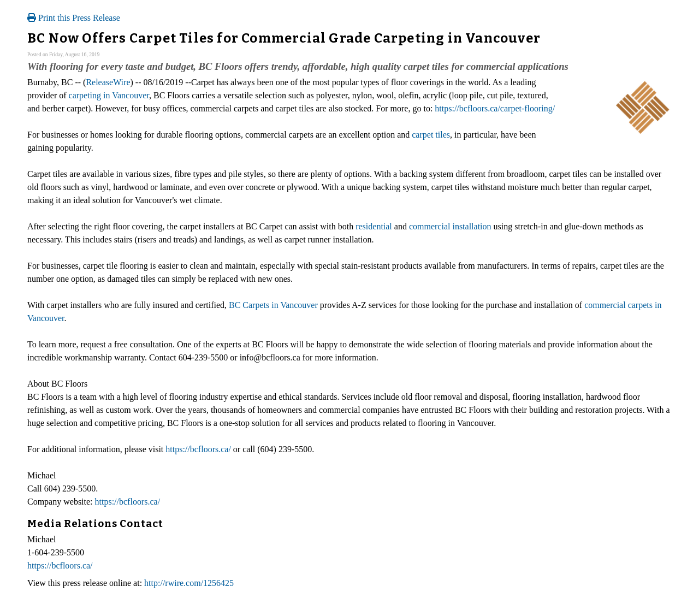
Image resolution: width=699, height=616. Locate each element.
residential (374, 226)
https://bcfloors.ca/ (198, 449)
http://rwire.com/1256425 (189, 583)
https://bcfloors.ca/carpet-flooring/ (495, 108)
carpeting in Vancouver (109, 95)
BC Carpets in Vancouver (273, 305)
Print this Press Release (74, 18)
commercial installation (450, 226)
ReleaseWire (108, 82)
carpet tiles (431, 135)
